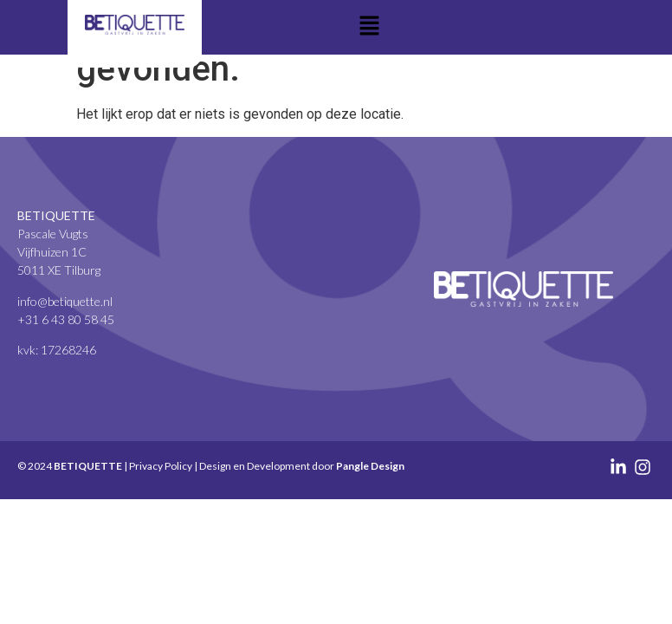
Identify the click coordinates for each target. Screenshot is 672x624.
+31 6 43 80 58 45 (66, 319)
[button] (370, 27)
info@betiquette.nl (65, 301)
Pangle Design (370, 466)
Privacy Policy (161, 466)
